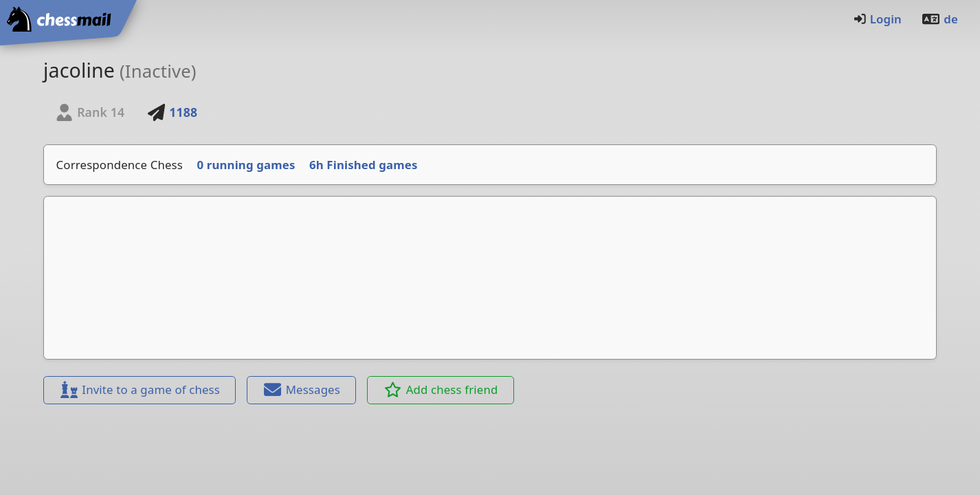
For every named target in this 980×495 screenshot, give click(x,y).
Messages (302, 389)
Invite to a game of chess (140, 389)
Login (877, 19)
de (939, 19)
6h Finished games (364, 165)
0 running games (246, 165)
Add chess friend (441, 389)
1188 (172, 112)
